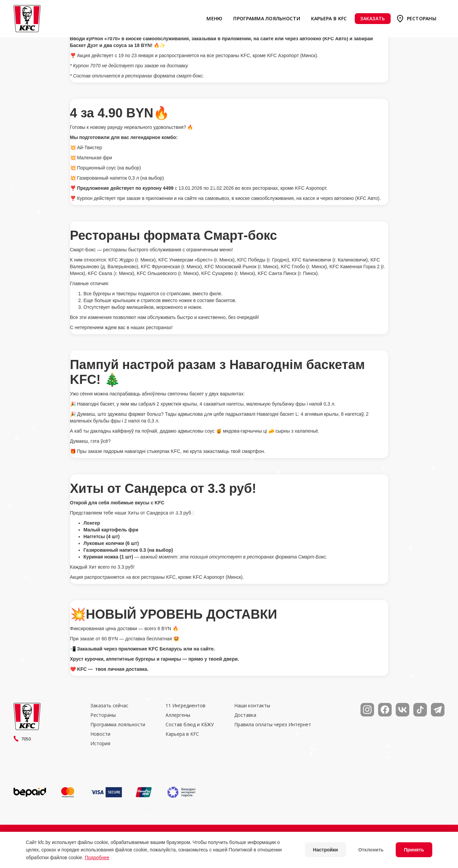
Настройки (326, 850)
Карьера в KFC (329, 18)
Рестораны (422, 18)
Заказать (373, 18)
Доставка (245, 715)
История (100, 744)
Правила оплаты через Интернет (273, 725)
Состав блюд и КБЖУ (190, 725)
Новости (100, 734)
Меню (214, 18)
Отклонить (371, 850)
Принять (414, 850)
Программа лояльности (267, 18)
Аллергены (178, 715)
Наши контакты (252, 706)
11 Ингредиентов (186, 706)
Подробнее (97, 858)
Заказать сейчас (109, 706)
